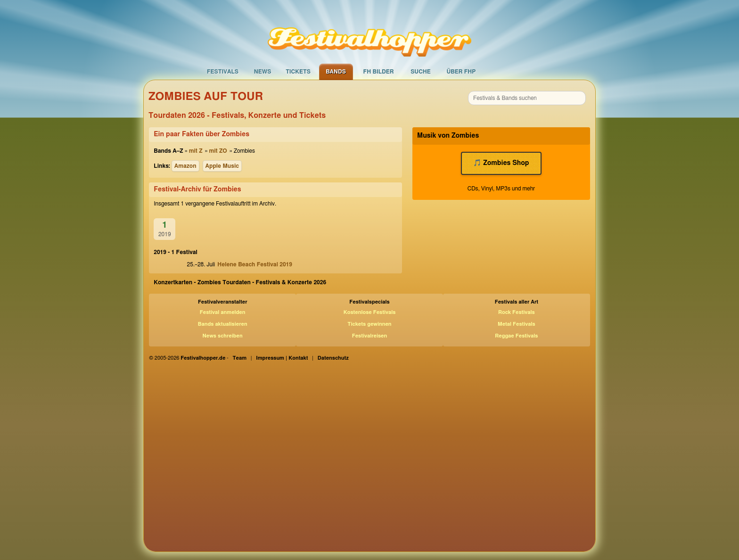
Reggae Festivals (516, 336)
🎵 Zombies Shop (501, 163)
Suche (421, 72)
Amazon (185, 166)
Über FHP (461, 72)
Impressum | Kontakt (282, 358)
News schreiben (223, 336)
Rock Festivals (517, 312)
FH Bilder (379, 72)
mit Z (196, 151)
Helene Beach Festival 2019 (255, 264)
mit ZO (218, 151)
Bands (336, 72)
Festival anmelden (223, 312)
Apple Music (222, 166)
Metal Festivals (517, 324)
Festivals (223, 72)
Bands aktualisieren (223, 324)
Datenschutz (333, 358)
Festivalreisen (370, 336)
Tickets (298, 72)
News (263, 72)
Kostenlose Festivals (370, 312)
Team (240, 358)
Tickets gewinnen (369, 324)
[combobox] (527, 98)
